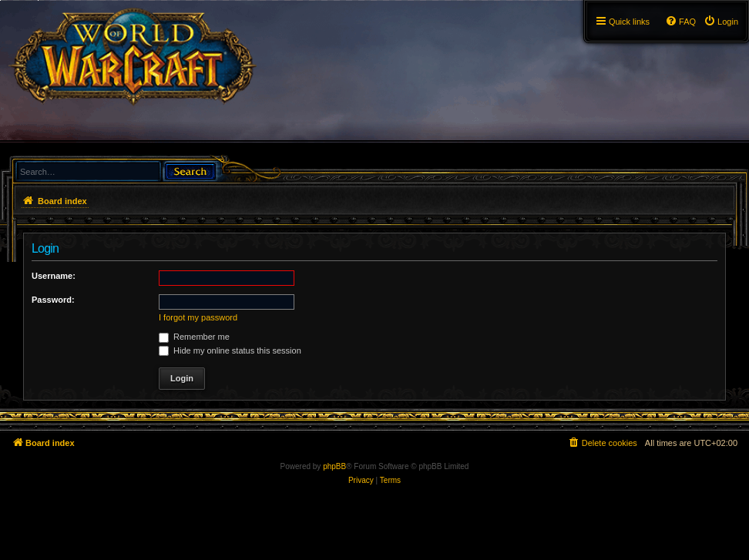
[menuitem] (721, 22)
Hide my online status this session (230, 350)
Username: (54, 276)
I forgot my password (198, 317)
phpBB (334, 466)
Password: (53, 300)
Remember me (194, 337)
